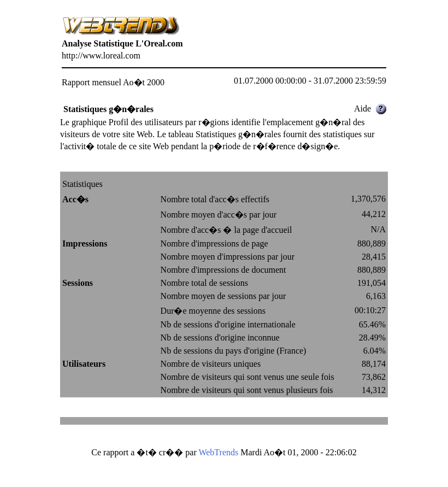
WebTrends (218, 452)
